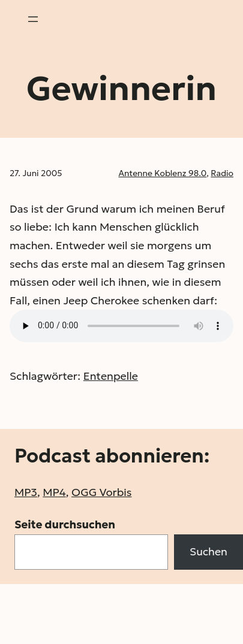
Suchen (208, 551)
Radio (222, 173)
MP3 (26, 492)
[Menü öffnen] (33, 19)
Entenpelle (111, 376)
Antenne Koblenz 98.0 (162, 173)
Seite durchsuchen (65, 524)
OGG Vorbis (102, 492)
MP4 (54, 492)
